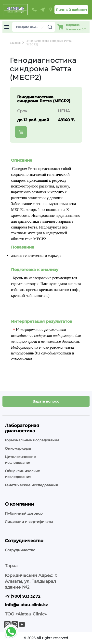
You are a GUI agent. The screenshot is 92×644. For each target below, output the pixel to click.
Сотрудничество (20, 550)
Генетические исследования (31, 485)
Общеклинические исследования (22, 474)
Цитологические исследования (20, 460)
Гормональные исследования (32, 440)
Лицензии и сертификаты (29, 522)
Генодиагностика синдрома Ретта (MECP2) (49, 43)
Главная (15, 43)
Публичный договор (24, 513)
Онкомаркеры (18, 448)
